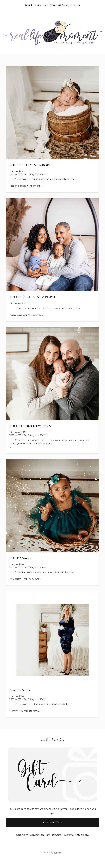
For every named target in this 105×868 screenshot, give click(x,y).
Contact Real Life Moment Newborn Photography (60, 835)
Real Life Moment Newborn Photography (52, 5)
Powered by (53, 853)
